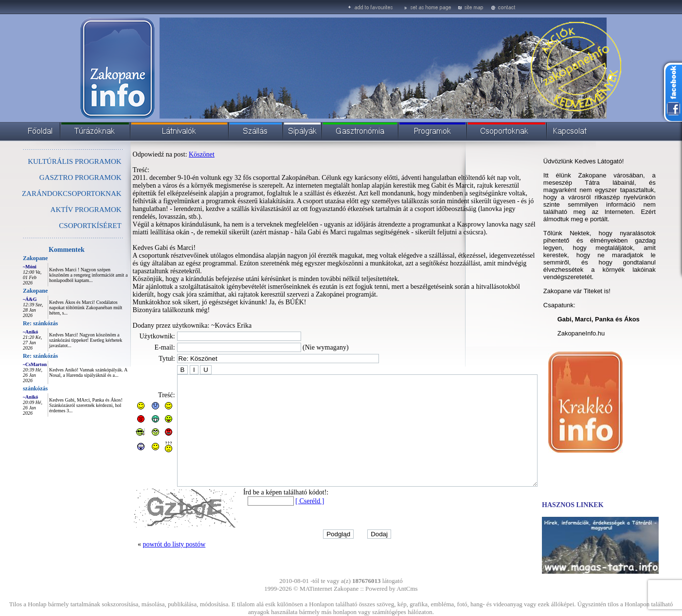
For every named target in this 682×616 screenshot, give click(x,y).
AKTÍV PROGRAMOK (64, 210)
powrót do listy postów (153, 551)
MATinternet (316, 589)
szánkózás (13, 388)
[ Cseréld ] (288, 507)
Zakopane (13, 258)
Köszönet (180, 154)
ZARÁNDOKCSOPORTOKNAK (50, 194)
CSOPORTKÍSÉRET (68, 226)
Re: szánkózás (18, 323)
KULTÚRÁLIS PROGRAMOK (53, 161)
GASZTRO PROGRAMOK (59, 177)
